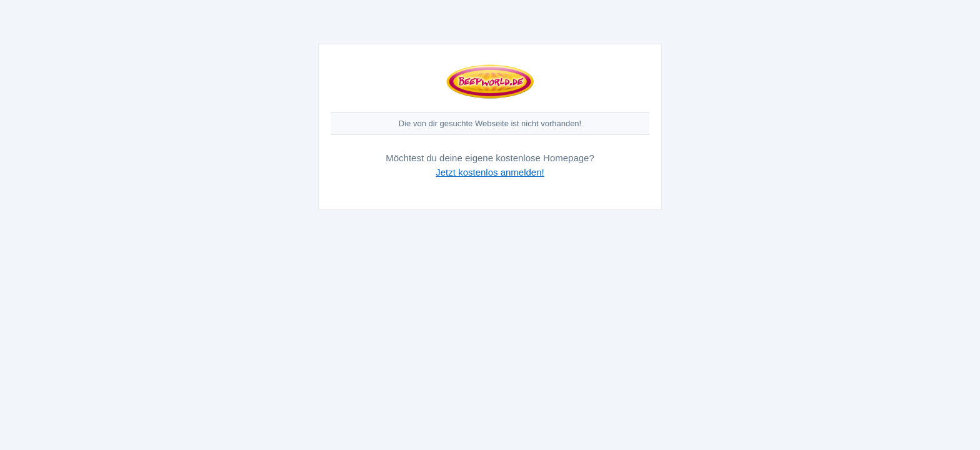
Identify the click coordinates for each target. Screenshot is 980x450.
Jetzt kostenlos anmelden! (490, 172)
